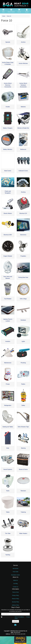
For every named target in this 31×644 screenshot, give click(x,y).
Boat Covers (8, 171)
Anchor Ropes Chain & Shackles (8, 63)
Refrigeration (8, 405)
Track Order (15, 572)
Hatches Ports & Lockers (8, 320)
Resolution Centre (15, 575)
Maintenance (8, 363)
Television (23, 491)
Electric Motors (8, 213)
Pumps (8, 384)
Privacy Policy (15, 595)
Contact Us (15, 587)
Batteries (23, 107)
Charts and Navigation (8, 192)
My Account (15, 568)
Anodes (8, 107)
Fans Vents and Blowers (8, 277)
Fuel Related (8, 299)
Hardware (23, 320)
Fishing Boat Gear (23, 277)
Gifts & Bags (23, 299)
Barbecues (23, 149)
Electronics (23, 235)
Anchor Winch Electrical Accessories (8, 85)
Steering (23, 448)
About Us (16, 580)
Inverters (8, 341)
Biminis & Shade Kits (23, 128)
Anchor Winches (23, 63)
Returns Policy (15, 599)
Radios (23, 384)
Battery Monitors (8, 149)
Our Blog (15, 584)
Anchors (23, 42)
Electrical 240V (8, 235)
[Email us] (15, 625)
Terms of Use (15, 592)
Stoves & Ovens (23, 469)
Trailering (23, 512)
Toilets (8, 512)
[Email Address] (15, 614)
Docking (23, 192)
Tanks (8, 491)
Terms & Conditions (19, 617)
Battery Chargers (8, 128)
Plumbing (23, 363)
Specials (8, 42)
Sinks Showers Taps (23, 427)
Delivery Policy (16, 605)
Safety (23, 405)
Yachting (8, 555)
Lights (23, 341)
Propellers (23, 256)
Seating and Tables (8, 427)
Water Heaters (23, 533)
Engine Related (8, 256)
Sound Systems (8, 469)
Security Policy (16, 602)
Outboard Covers (23, 171)
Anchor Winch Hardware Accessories (23, 85)
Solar (8, 448)
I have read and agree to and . (15, 618)
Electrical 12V (23, 213)
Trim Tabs (8, 533)
